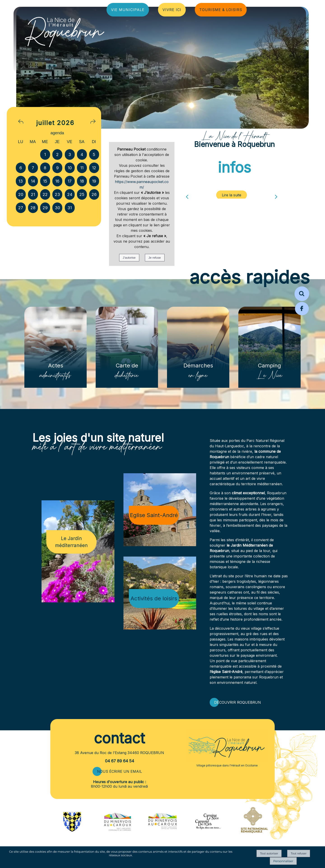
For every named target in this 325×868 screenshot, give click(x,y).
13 (21, 181)
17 (70, 181)
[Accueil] (41, 31)
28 (33, 208)
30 (57, 208)
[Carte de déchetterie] (127, 347)
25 (82, 194)
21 (33, 194)
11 (82, 168)
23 (57, 194)
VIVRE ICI (172, 10)
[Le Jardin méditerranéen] (78, 551)
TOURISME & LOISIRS (221, 10)
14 (33, 181)
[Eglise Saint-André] (160, 510)
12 (94, 168)
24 (70, 194)
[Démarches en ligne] (198, 347)
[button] (302, 294)
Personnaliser (283, 861)
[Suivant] (276, 195)
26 (94, 194)
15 (45, 181)
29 (45, 208)
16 (57, 181)
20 (21, 194)
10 (70, 168)
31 (70, 208)
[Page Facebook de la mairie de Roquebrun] (302, 315)
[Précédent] (187, 195)
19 (94, 181)
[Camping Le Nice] (269, 347)
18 (82, 181)
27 (21, 208)
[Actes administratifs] (56, 347)
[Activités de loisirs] (160, 593)
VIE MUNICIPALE (128, 10)
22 (45, 194)
